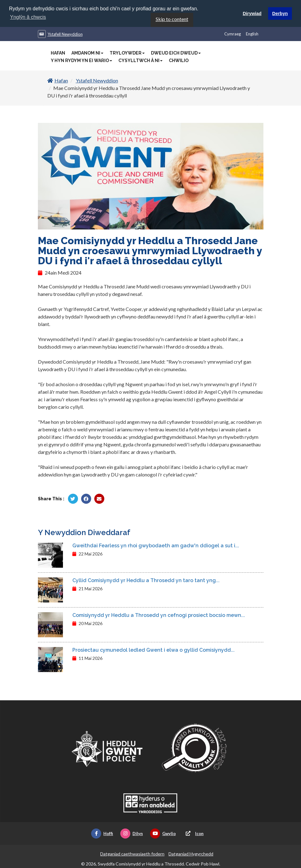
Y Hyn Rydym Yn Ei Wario (81, 60)
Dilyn (132, 833)
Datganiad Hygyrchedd (191, 853)
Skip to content (172, 19)
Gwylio (163, 833)
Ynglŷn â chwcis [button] (28, 17)
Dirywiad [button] (252, 13)
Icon (193, 833)
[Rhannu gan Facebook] (86, 498)
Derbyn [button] (280, 13)
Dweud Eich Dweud (176, 53)
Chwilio (179, 60)
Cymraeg (233, 34)
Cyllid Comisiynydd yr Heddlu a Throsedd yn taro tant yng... (146, 580)
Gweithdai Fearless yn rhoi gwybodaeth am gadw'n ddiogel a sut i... (156, 545)
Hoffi (102, 833)
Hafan (58, 53)
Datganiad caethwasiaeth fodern (132, 853)
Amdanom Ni (87, 53)
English (252, 34)
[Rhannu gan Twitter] (73, 498)
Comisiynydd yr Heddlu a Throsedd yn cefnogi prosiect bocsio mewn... (159, 615)
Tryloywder (127, 53)
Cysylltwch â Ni (140, 60)
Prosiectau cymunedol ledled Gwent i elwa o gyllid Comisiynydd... (153, 650)
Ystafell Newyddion (65, 34)
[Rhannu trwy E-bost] (99, 498)
